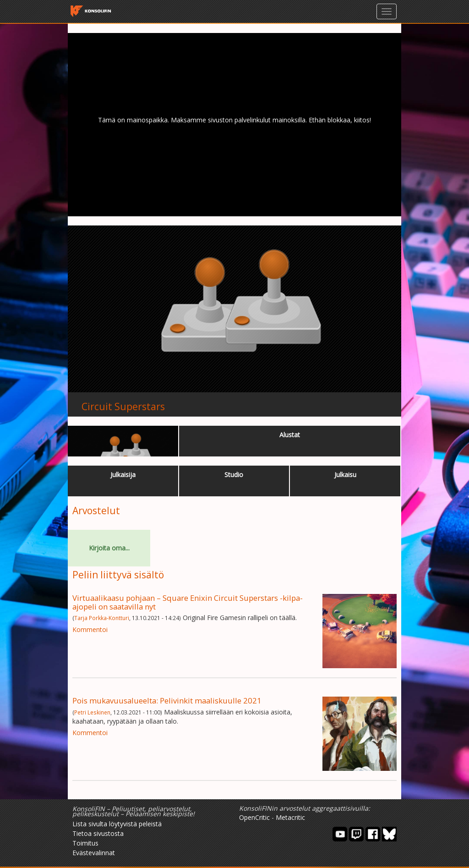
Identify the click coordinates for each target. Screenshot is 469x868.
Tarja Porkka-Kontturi (102, 618)
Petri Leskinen (92, 712)
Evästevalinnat (94, 853)
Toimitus (85, 843)
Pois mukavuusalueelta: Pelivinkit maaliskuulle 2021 (167, 700)
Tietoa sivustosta (98, 833)
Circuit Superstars (123, 407)
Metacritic (290, 817)
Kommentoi (90, 629)
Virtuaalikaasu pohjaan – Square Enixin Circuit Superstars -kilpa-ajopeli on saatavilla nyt (188, 602)
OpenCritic (254, 817)
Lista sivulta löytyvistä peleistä (117, 824)
